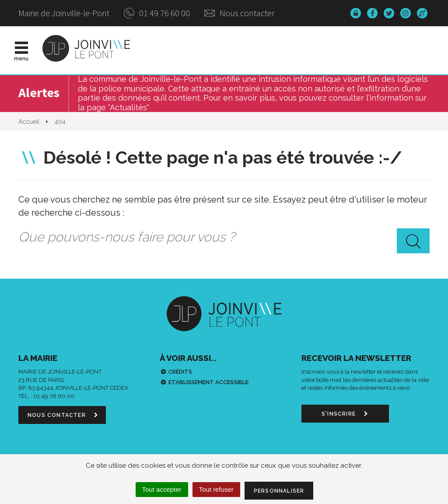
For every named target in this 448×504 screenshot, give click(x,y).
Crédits (180, 372)
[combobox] (224, 237)
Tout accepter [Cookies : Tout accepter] (162, 489)
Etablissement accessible (208, 382)
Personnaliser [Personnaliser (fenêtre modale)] (279, 491)
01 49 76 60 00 (157, 13)
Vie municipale (249, 50)
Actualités (187, 50)
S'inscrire (345, 414)
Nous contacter (240, 13)
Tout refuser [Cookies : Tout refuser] (216, 489)
